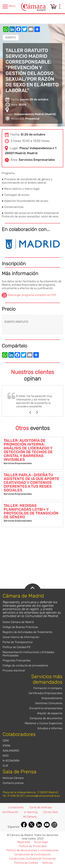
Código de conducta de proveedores (25, 665)
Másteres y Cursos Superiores (44, 723)
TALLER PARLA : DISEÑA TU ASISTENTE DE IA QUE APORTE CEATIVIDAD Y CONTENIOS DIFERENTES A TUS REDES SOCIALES (31, 483)
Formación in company (48, 688)
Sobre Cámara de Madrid (18, 622)
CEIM (6, 741)
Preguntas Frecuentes (17, 660)
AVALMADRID (11, 751)
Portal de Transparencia (18, 642)
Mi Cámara (30, 817)
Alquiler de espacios (50, 713)
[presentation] (60, 7)
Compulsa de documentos (46, 718)
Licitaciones (16, 807)
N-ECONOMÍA (11, 761)
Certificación (10, 812)
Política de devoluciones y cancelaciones (32, 850)
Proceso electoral (14, 670)
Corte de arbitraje (41, 807)
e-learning (31, 812)
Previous (32, 412)
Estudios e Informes (50, 728)
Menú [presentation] (9, 6)
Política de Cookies (26, 863)
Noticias (47, 863)
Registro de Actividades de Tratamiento (27, 632)
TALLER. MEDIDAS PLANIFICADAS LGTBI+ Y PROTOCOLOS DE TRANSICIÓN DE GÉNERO (31, 511)
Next (39, 412)
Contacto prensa (13, 783)
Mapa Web (24, 842)
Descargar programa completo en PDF (32, 295)
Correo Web (50, 812)
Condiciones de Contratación (33, 854)
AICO (6, 756)
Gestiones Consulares (49, 703)
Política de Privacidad (32, 846)
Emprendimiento (52, 698)
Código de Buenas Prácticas (20, 627)
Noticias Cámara (13, 778)
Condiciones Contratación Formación (33, 859)
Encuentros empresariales (46, 708)
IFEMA (6, 746)
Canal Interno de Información (21, 637)
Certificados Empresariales (45, 693)
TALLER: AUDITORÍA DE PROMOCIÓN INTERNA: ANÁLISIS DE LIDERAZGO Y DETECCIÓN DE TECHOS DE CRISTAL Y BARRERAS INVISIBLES (28, 450)
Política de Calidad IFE (17, 647)
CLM (5, 766)
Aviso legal (41, 842)
